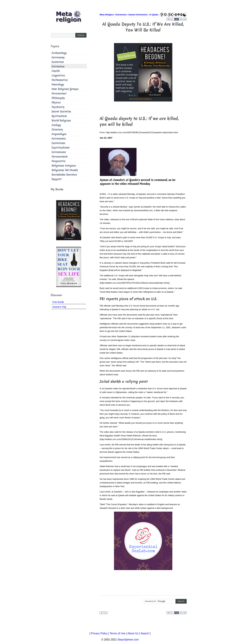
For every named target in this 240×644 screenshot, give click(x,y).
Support (56, 179)
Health (56, 71)
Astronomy (58, 58)
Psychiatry (58, 107)
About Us (133, 633)
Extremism (58, 67)
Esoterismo (58, 143)
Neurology (58, 85)
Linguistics (58, 76)
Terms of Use (117, 633)
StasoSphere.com (128, 640)
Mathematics (60, 80)
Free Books (58, 302)
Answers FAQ (59, 307)
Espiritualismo (60, 148)
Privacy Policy (99, 633)
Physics (56, 103)
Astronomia (59, 139)
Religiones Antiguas (64, 166)
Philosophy (58, 98)
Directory (57, 130)
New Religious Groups (65, 89)
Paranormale (59, 157)
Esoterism (58, 62)
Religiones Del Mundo (65, 170)
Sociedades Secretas (64, 175)
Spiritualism (59, 116)
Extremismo (59, 152)
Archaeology (59, 53)
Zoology (56, 125)
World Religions (61, 121)
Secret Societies (61, 112)
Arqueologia (59, 134)
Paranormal (59, 94)
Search (145, 633)
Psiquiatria (58, 161)
